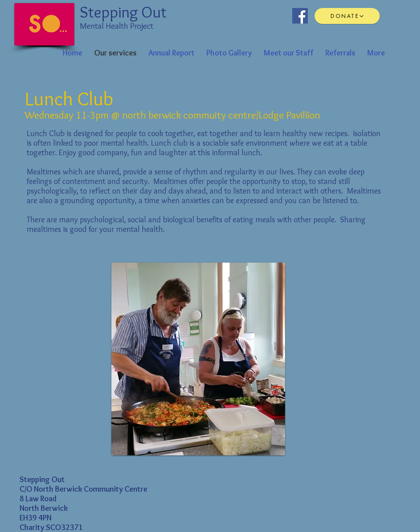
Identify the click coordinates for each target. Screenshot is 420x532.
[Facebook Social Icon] (300, 16)
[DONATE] (347, 16)
